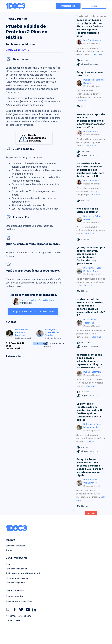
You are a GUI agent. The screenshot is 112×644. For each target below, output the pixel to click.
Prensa (9, 550)
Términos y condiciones (17, 578)
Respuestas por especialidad (19, 601)
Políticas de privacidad (16, 569)
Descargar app (68, 6)
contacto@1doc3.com (18, 616)
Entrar (94, 6)
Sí (37, 343)
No (44, 343)
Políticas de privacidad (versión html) (23, 573)
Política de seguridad (15, 583)
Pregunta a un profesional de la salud (33, 312)
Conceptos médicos (15, 596)
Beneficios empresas (15, 546)
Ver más (91, 513)
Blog (8, 564)
